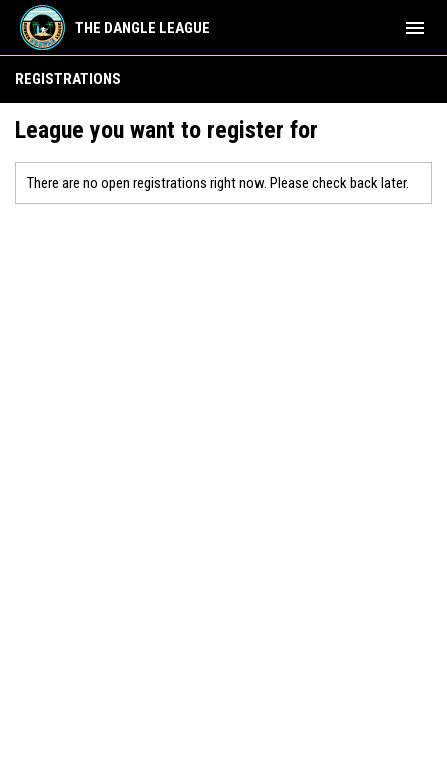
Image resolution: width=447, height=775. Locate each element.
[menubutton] (415, 28)
